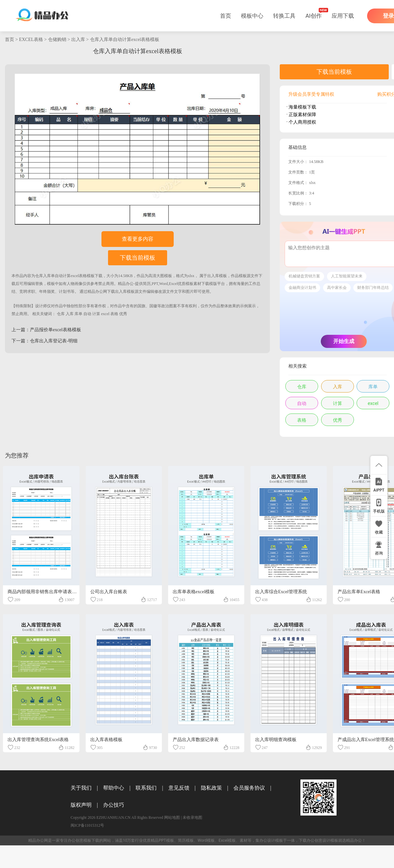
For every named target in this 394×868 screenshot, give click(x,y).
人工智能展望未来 (347, 276)
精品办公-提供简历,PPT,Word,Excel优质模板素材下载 (164, 284)
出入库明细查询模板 (276, 740)
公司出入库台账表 (109, 592)
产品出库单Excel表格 (359, 592)
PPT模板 (166, 840)
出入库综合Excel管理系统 (281, 592)
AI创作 (314, 16)
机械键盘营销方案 (304, 276)
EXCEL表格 (31, 40)
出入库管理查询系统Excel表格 (38, 740)
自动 (87, 314)
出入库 (78, 40)
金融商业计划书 (302, 288)
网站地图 (172, 818)
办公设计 (267, 840)
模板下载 (91, 840)
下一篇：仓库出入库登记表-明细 (44, 341)
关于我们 (81, 788)
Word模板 (206, 840)
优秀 (123, 314)
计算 (96, 314)
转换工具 (284, 16)
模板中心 (252, 16)
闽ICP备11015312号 (87, 825)
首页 (226, 16)
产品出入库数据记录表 (196, 740)
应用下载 (343, 16)
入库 (70, 314)
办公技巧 (114, 805)
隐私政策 (211, 788)
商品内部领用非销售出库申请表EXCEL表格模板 (56, 592)
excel (105, 314)
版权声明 (81, 805)
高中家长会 (337, 288)
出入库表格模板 (106, 740)
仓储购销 (57, 40)
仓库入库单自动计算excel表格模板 (125, 40)
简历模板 (186, 840)
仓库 (61, 314)
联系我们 (146, 788)
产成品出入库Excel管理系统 (366, 740)
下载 (98, 276)
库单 (78, 314)
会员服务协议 (249, 788)
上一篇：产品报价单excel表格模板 (46, 330)
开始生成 (344, 341)
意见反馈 (179, 788)
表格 (114, 314)
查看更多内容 (138, 239)
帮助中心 (114, 788)
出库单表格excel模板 (194, 592)
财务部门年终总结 (373, 288)
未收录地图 (192, 818)
